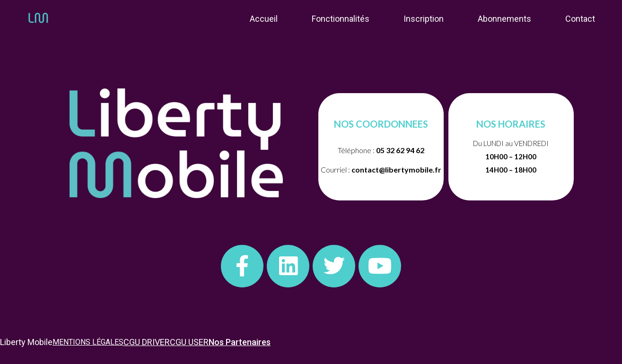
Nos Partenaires (240, 342)
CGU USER (189, 342)
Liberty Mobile (26, 342)
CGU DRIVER (147, 342)
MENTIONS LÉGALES (88, 342)
